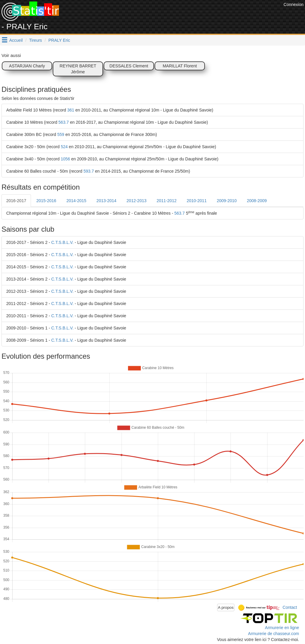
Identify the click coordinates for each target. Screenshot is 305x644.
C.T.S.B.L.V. (62, 242)
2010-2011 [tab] (197, 201)
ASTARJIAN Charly (27, 66)
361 (71, 110)
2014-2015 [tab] (76, 201)
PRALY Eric (59, 40)
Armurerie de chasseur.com (274, 634)
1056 (65, 159)
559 (61, 134)
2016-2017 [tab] (16, 201)
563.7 (64, 122)
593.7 (89, 171)
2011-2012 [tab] (167, 201)
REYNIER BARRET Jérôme (78, 69)
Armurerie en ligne (282, 628)
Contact (290, 607)
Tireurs (36, 40)
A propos (226, 607)
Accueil (16, 40)
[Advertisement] (174, 15)
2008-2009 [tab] (257, 201)
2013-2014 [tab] (106, 201)
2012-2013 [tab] (137, 201)
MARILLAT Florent (180, 66)
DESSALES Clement (129, 66)
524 (64, 147)
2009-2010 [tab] (227, 201)
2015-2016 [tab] (46, 201)
